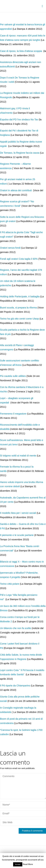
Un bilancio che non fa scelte (16, 628)
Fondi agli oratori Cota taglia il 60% (19, 259)
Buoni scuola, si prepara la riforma (18, 308)
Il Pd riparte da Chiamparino (15, 686)
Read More (28, 864)
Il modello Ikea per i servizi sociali (18, 513)
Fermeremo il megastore (13, 414)
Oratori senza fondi (10, 248)
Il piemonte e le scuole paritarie (17, 535)
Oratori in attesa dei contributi (16, 190)
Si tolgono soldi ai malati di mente (18, 456)
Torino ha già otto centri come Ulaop (19, 319)
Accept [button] (18, 864)
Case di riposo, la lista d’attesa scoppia (21, 51)
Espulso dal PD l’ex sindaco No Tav (19, 119)
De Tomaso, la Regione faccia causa (20, 153)
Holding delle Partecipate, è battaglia (20, 296)
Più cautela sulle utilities (13, 376)
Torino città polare (10, 584)
